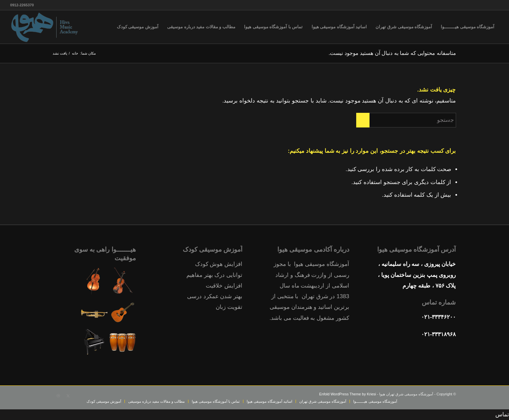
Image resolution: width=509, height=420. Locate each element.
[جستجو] (406, 120)
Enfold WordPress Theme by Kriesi (348, 394)
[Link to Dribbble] (58, 396)
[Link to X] (68, 396)
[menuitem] (468, 27)
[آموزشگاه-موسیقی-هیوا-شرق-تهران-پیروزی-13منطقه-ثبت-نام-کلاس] (45, 27)
